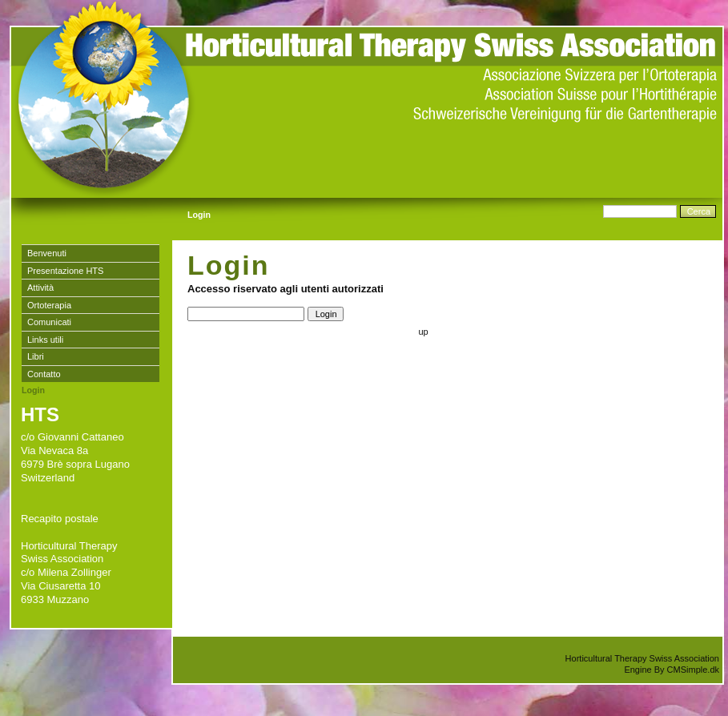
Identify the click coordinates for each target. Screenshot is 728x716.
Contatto (44, 374)
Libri (36, 356)
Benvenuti (47, 253)
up (423, 332)
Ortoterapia (49, 305)
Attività (40, 288)
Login (33, 390)
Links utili (45, 340)
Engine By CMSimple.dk (672, 670)
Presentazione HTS (65, 271)
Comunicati (49, 322)
